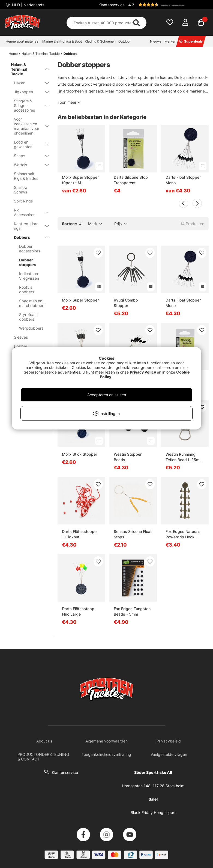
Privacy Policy (143, 372)
